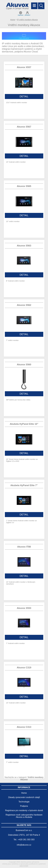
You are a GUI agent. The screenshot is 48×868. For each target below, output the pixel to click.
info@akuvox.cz (24, 845)
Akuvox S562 (24, 305)
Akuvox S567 (24, 127)
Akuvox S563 (24, 246)
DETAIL (24, 96)
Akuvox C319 (24, 668)
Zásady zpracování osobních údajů (24, 797)
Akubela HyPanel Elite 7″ (24, 485)
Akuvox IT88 (24, 547)
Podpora (24, 806)
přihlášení (27, 14)
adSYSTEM (24, 866)
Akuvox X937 (24, 67)
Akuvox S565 (24, 186)
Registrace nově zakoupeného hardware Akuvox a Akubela (24, 816)
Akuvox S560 (24, 365)
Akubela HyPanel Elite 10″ (24, 424)
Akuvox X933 (24, 608)
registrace (21, 14)
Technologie (24, 802)
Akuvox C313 (24, 727)
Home (13, 20)
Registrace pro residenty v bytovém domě (24, 810)
